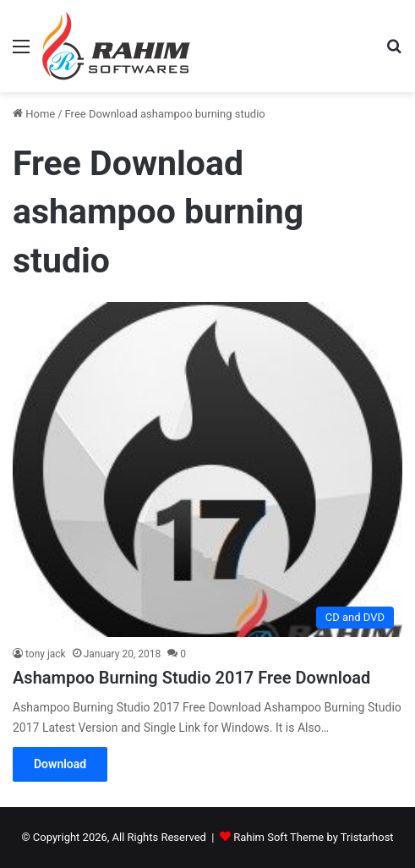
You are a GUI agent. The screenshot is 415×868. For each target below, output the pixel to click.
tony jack (46, 654)
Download (60, 764)
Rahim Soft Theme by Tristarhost (313, 837)
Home (34, 114)
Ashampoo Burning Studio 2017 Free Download (191, 678)
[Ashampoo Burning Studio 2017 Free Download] (207, 470)
